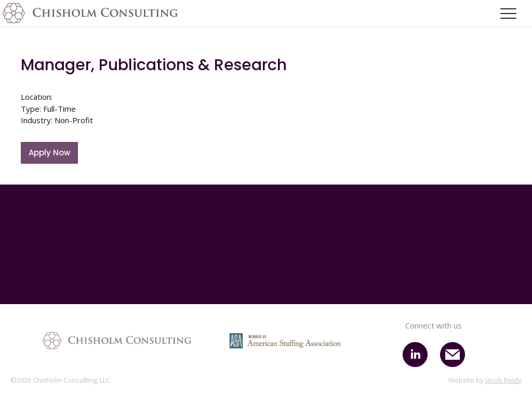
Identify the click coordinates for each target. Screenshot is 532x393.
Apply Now (49, 153)
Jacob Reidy (503, 380)
